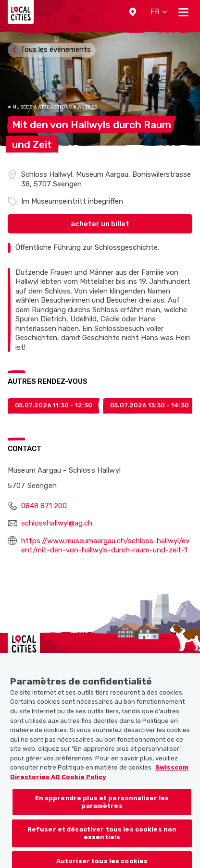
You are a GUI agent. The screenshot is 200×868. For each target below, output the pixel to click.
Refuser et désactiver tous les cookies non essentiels (102, 841)
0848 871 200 (44, 506)
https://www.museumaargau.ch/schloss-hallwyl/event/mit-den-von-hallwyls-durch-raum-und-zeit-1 (105, 546)
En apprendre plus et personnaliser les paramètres (102, 810)
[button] (133, 12)
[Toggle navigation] (183, 12)
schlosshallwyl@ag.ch (57, 523)
